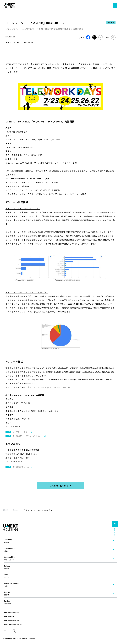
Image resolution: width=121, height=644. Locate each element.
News (15, 510)
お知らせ (111, 22)
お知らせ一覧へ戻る (59, 486)
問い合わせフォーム (21, 467)
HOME (5, 510)
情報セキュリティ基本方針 (11, 613)
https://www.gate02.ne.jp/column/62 (52, 387)
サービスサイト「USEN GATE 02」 (28, 436)
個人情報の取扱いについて (11, 621)
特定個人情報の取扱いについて (13, 625)
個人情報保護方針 (9, 617)
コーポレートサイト (21, 432)
